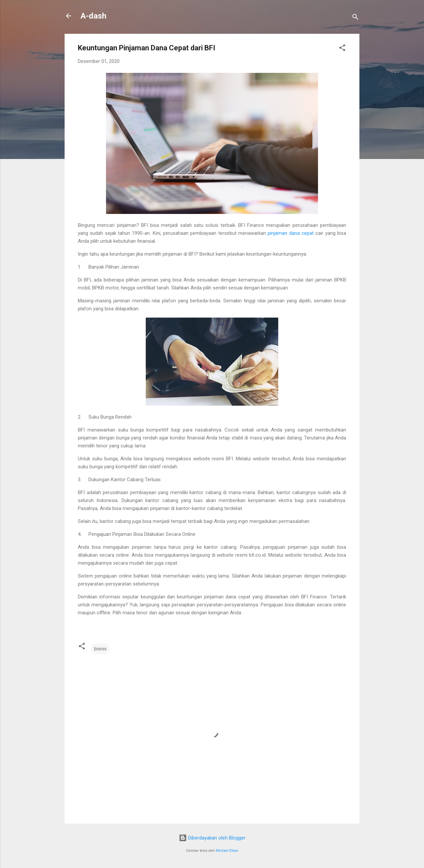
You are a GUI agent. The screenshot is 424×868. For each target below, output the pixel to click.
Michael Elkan (227, 851)
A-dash (93, 16)
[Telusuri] (355, 18)
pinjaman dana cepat (291, 233)
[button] (342, 49)
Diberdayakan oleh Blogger (212, 838)
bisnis (100, 649)
